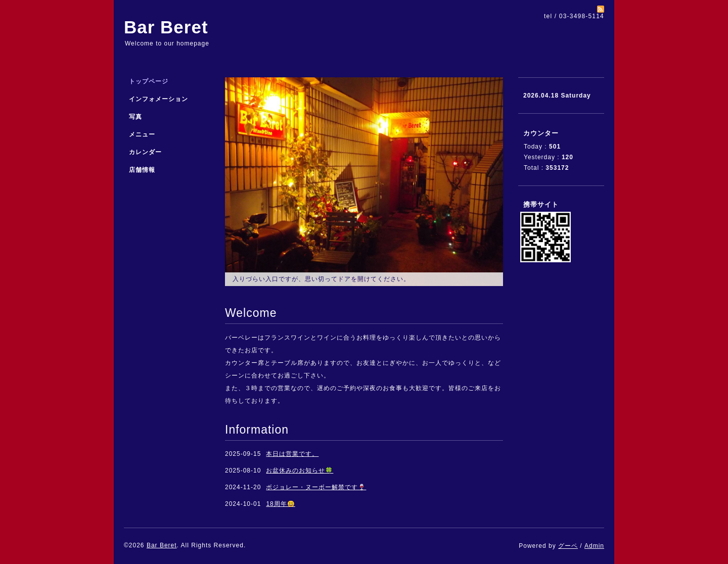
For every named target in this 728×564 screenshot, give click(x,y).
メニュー (142, 134)
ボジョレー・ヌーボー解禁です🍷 (316, 487)
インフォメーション (158, 99)
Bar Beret (166, 27)
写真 (135, 117)
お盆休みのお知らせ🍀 (300, 471)
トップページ (149, 81)
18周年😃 (280, 504)
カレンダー (145, 152)
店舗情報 (142, 170)
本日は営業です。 (292, 454)
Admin (594, 546)
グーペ (568, 546)
